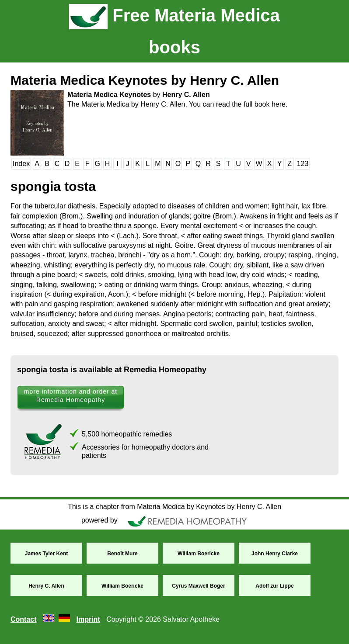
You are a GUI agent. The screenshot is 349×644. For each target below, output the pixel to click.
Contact (24, 619)
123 (303, 164)
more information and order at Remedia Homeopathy (71, 396)
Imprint (88, 619)
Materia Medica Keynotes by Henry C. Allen (145, 80)
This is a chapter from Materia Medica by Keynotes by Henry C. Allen (174, 507)
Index (21, 164)
